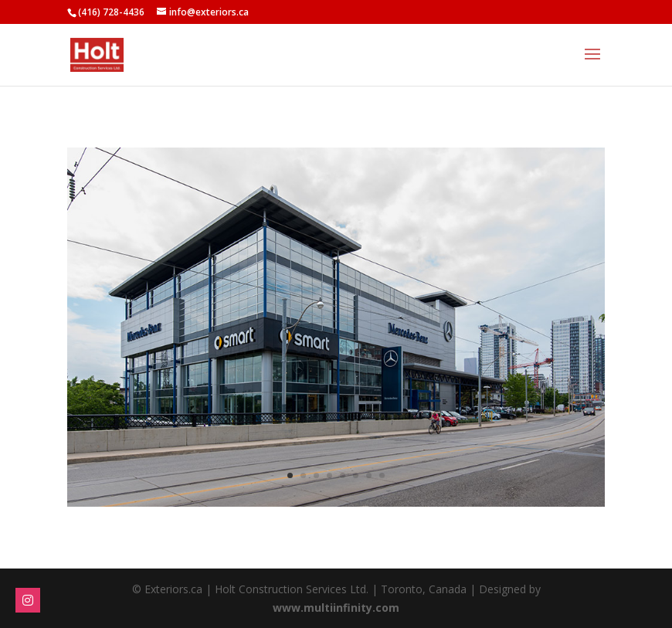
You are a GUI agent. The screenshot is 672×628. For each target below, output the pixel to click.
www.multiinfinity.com (336, 608)
